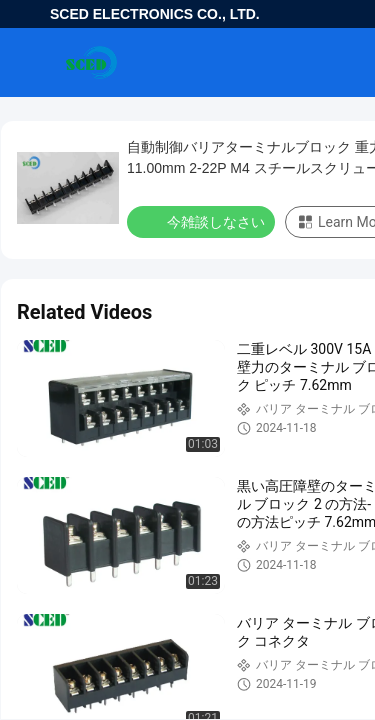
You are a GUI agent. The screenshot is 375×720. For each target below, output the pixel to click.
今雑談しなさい (203, 221)
